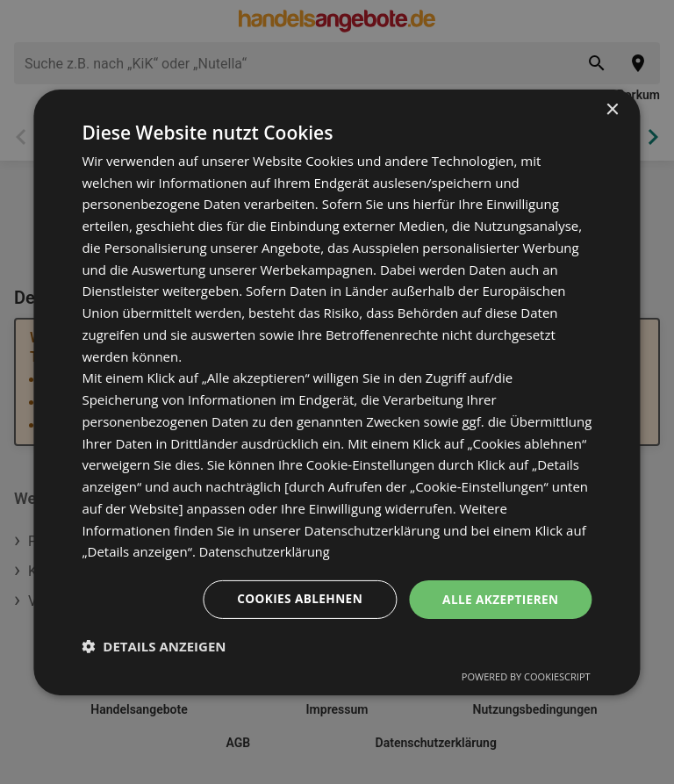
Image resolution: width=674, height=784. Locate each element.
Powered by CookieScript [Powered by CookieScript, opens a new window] (526, 676)
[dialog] (337, 392)
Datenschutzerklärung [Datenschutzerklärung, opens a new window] (267, 551)
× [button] (612, 109)
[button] (154, 646)
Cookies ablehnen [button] (295, 598)
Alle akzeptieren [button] (498, 598)
